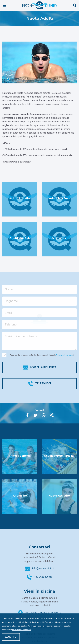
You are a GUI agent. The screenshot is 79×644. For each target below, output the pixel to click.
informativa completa (22, 630)
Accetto (11, 637)
